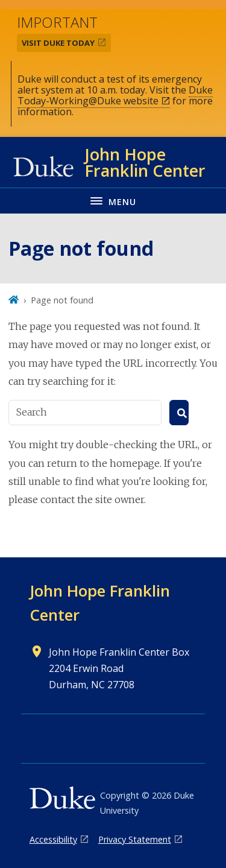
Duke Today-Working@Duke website (115, 95)
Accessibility (53, 839)
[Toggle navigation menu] (113, 201)
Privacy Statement (135, 839)
